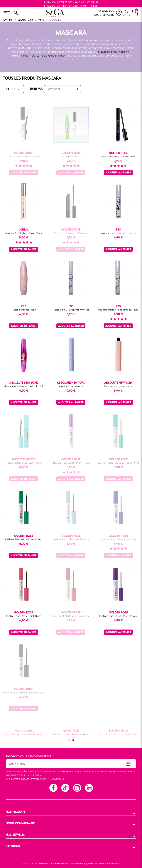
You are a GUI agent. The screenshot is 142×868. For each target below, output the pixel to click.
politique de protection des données (99, 771)
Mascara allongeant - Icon (118, 386)
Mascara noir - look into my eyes (118, 233)
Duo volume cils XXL (71, 157)
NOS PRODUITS (16, 812)
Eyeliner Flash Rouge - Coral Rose (71, 616)
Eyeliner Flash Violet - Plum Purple (118, 616)
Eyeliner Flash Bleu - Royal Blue (118, 539)
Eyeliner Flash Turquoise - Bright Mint (118, 463)
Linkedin (89, 788)
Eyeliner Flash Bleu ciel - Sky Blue (71, 539)
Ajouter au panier (24, 173)
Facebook (53, 788)
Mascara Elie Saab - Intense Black (24, 233)
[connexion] (127, 13)
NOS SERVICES (15, 835)
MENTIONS (13, 846)
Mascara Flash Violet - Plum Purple (71, 463)
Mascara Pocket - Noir (24, 310)
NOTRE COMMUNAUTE (20, 823)
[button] (69, 740)
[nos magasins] (107, 13)
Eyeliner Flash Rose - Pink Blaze (24, 616)
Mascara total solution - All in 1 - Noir (24, 386)
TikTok (65, 788)
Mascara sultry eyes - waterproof (24, 463)
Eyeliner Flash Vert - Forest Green (24, 539)
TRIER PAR (36, 89)
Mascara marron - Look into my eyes (118, 310)
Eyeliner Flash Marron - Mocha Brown (24, 693)
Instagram (77, 788)
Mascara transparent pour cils (24, 157)
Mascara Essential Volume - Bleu (118, 157)
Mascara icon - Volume (71, 386)
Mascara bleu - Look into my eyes (71, 310)
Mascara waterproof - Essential (71, 233)
